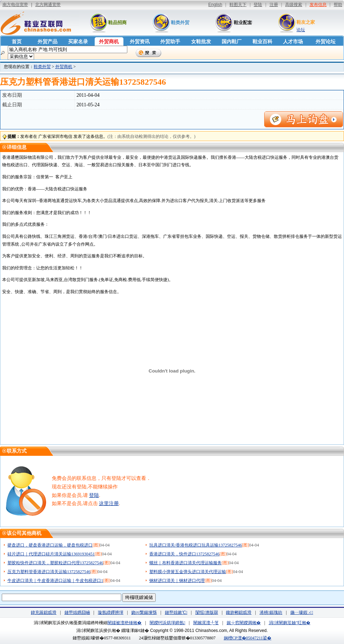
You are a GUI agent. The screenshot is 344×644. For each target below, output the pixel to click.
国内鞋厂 (232, 42)
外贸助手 (170, 42)
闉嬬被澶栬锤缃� (124, 623)
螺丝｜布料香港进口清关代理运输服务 (185, 563)
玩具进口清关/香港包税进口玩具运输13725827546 (196, 545)
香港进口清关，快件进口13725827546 (184, 554)
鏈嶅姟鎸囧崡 (77, 612)
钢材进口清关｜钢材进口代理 (177, 581)
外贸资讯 (140, 42)
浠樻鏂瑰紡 (271, 612)
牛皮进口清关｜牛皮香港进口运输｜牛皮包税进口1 (55, 581)
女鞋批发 (201, 42)
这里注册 (109, 503)
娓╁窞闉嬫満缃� (244, 623)
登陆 (94, 495)
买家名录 (78, 42)
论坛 (301, 30)
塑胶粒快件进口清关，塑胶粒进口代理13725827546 (55, 563)
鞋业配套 (243, 23)
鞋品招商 (117, 23)
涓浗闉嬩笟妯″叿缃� (290, 623)
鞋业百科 (262, 42)
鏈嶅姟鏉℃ (176, 612)
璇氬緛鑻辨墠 (111, 612)
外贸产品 (48, 42)
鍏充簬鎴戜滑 (44, 612)
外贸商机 (109, 42)
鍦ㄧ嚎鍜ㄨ (302, 612)
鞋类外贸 (180, 23)
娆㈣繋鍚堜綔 (144, 612)
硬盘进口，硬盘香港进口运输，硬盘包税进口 (50, 545)
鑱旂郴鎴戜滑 (239, 612)
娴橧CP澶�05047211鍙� (248, 638)
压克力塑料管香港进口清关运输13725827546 (49, 572)
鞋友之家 (306, 22)
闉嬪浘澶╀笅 (206, 623)
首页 (17, 42)
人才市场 (293, 42)
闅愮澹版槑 (207, 612)
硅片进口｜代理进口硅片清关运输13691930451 (51, 554)
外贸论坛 (326, 42)
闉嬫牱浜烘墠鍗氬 (167, 623)
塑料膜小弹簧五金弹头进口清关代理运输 (188, 572)
